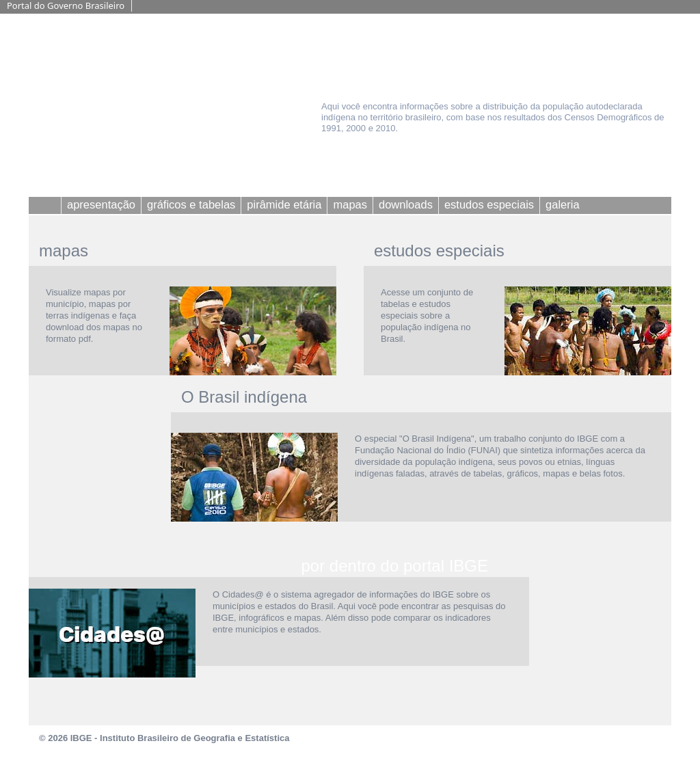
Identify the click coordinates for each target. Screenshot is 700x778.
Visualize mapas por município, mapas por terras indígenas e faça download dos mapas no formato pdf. (94, 316)
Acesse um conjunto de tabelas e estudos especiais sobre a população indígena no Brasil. (427, 316)
